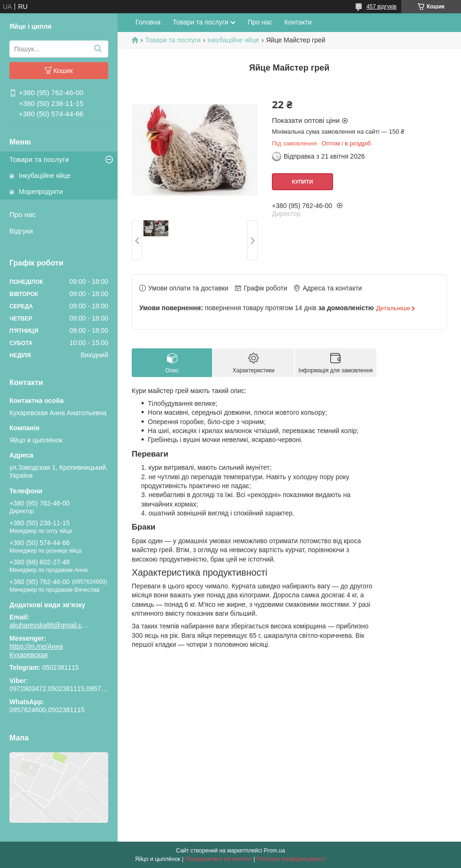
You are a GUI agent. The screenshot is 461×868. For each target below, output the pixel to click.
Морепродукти (41, 192)
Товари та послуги (39, 159)
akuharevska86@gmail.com (49, 625)
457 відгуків (382, 7)
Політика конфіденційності (291, 859)
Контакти (298, 22)
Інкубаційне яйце (45, 176)
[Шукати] (98, 49)
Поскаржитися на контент (218, 859)
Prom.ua (274, 851)
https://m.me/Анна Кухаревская (36, 651)
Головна (148, 22)
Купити (302, 182)
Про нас (23, 214)
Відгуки (21, 231)
